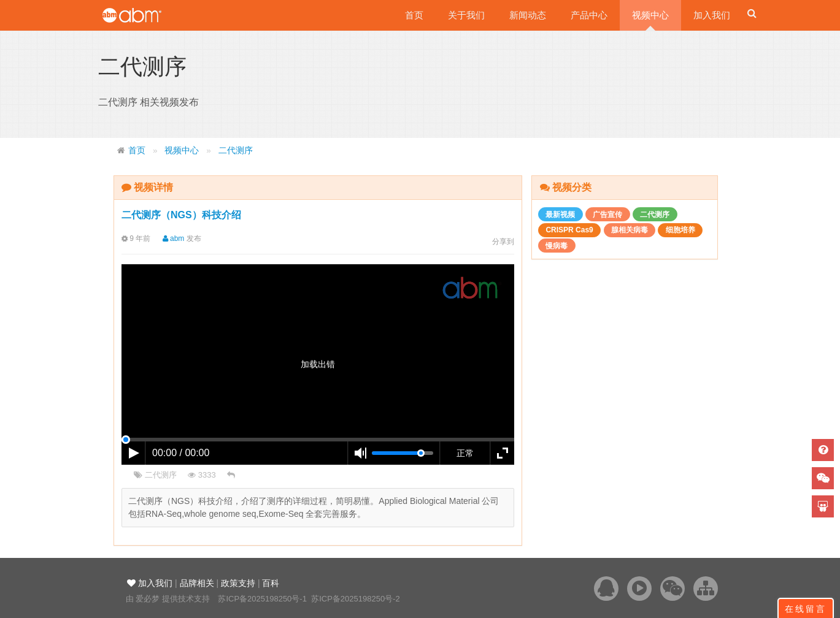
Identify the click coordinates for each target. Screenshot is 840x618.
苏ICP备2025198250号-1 (262, 599)
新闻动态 (528, 15)
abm (170, 238)
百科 (271, 583)
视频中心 (650, 15)
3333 (202, 475)
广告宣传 (607, 215)
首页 (414, 15)
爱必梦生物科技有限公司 (149, 15)
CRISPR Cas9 (569, 230)
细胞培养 (680, 230)
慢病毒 (557, 246)
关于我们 (466, 15)
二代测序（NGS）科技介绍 (181, 215)
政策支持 (238, 583)
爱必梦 (148, 599)
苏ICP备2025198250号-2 (356, 599)
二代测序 (236, 151)
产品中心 (589, 15)
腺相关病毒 (630, 230)
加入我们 (712, 15)
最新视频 (560, 215)
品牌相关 (197, 583)
